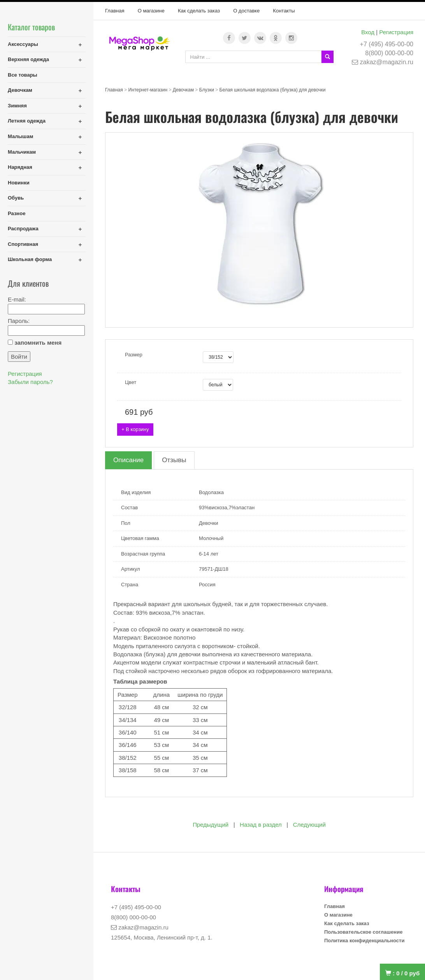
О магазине (151, 11)
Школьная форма (30, 259)
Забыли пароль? (30, 382)
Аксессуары (23, 44)
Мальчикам (22, 152)
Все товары (23, 75)
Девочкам (20, 90)
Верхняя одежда (28, 59)
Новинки (19, 183)
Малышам (20, 136)
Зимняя (17, 106)
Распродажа (23, 229)
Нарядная (20, 167)
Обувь (16, 198)
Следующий (309, 825)
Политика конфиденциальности (364, 941)
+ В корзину (135, 429)
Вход (368, 32)
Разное (17, 213)
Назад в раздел (261, 825)
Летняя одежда (27, 121)
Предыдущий (211, 825)
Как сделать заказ (199, 11)
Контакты (284, 11)
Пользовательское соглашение (363, 932)
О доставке (246, 11)
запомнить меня (38, 343)
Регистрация (396, 32)
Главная (115, 11)
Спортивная (23, 244)
